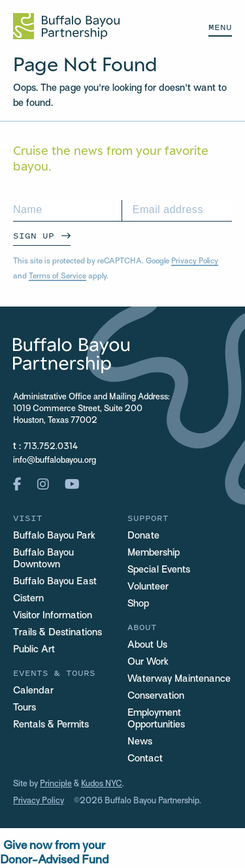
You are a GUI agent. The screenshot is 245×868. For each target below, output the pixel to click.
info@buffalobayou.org (55, 461)
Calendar (33, 691)
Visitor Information (53, 616)
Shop (138, 604)
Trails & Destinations (57, 633)
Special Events (159, 570)
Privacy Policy (195, 261)
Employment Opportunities (156, 719)
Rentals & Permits (51, 725)
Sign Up (34, 236)
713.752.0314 (51, 447)
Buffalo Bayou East (55, 582)
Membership (154, 553)
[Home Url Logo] (66, 26)
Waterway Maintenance (179, 679)
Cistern (28, 599)
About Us (147, 645)
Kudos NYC (102, 784)
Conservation (156, 696)
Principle (56, 784)
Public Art (34, 650)
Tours (24, 708)
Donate (143, 536)
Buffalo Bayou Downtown (43, 559)
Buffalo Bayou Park (54, 536)
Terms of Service (57, 276)
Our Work (148, 662)
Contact (145, 759)
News (140, 742)
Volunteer (148, 587)
